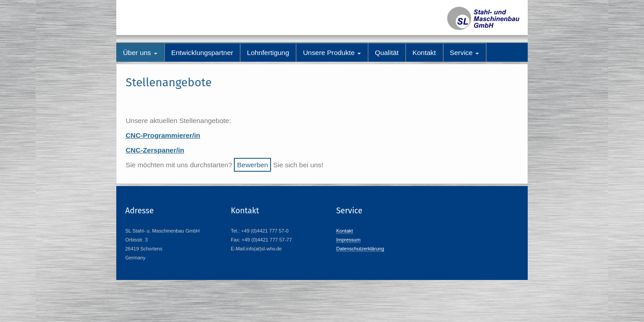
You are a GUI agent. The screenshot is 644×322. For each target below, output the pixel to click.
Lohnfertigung (268, 53)
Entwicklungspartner (202, 53)
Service (465, 53)
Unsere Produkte (332, 53)
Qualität (387, 53)
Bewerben (252, 165)
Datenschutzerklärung (360, 249)
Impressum (348, 240)
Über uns (140, 53)
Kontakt (424, 53)
